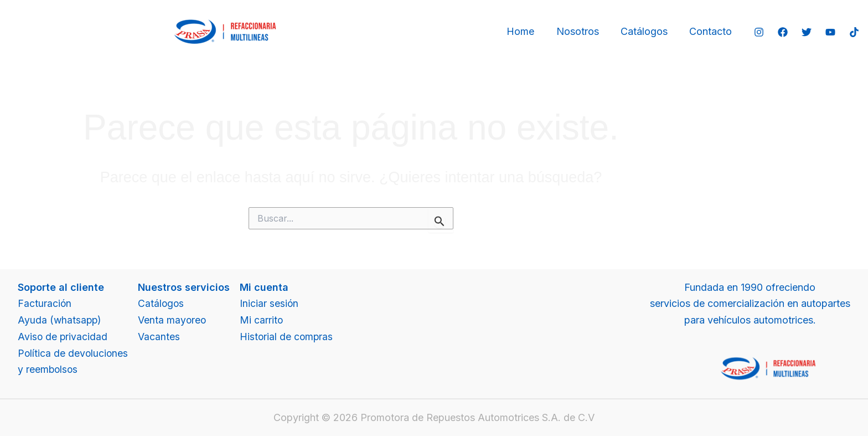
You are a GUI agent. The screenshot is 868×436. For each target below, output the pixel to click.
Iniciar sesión (271, 303)
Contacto (712, 31)
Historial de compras (289, 337)
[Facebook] (783, 32)
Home (527, 31)
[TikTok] (854, 32)
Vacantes (161, 337)
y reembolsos (48, 369)
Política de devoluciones (74, 353)
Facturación (45, 303)
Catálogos (647, 31)
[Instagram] (759, 32)
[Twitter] (807, 32)
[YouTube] (830, 32)
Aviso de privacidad (63, 337)
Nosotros (582, 31)
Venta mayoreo (174, 320)
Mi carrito (263, 320)
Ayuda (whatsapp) (60, 320)
